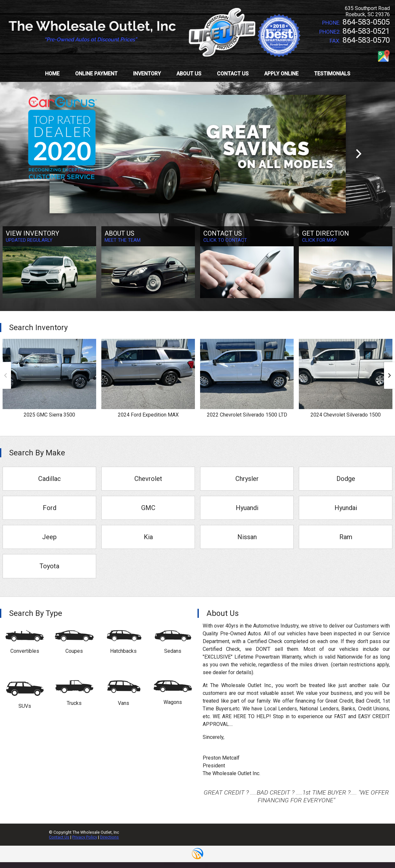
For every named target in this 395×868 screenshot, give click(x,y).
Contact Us (59, 837)
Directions (109, 837)
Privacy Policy (85, 837)
